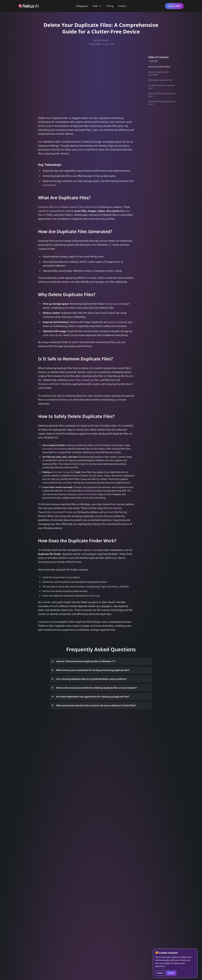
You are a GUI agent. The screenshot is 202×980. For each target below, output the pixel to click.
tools (95, 550)
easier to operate (118, 322)
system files (74, 380)
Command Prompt (62, 512)
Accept (171, 973)
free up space (112, 304)
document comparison (64, 472)
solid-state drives (52, 335)
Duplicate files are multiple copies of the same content (69, 207)
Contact (122, 6)
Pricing (110, 6)
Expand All (153, 61)
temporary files (90, 380)
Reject (160, 973)
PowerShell (44, 512)
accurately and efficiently (55, 449)
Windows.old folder (49, 384)
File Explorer (115, 508)
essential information (86, 494)
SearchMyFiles (116, 512)
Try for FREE (174, 6)
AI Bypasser (82, 6)
